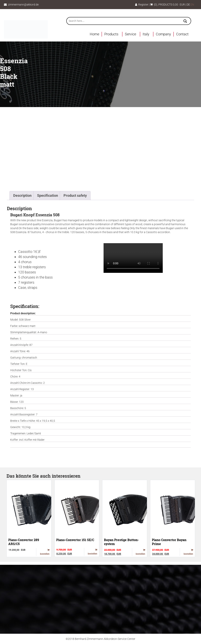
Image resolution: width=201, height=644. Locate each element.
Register (142, 5)
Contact (182, 34)
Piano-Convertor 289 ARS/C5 (24, 542)
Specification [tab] (48, 195)
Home (94, 34)
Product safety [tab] (75, 195)
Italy (146, 34)
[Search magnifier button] (185, 22)
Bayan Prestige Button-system (121, 542)
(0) (154, 5)
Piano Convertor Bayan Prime (169, 542)
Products (111, 34)
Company (163, 34)
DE (188, 5)
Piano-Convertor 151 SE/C (75, 540)
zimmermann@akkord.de (23, 5)
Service (130, 34)
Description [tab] (22, 195)
